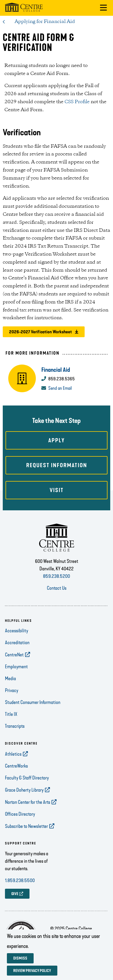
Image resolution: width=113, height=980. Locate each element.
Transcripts (15, 726)
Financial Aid (56, 370)
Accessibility (17, 631)
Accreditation (17, 643)
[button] (103, 8)
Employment (16, 667)
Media (10, 679)
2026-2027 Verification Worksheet (41, 332)
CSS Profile (77, 102)
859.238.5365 (61, 379)
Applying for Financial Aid (45, 22)
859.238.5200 (57, 576)
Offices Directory (20, 814)
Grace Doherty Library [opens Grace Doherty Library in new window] (24, 790)
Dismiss (20, 958)
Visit (57, 490)
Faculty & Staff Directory (27, 778)
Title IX (11, 714)
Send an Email (60, 388)
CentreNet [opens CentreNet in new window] (14, 655)
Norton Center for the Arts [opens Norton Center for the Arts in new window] (28, 802)
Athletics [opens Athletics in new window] (13, 754)
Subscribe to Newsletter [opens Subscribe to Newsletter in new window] (26, 826)
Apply (57, 440)
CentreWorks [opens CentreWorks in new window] (16, 766)
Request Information (57, 465)
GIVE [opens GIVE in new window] (15, 894)
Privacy (12, 690)
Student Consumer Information (33, 702)
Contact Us (57, 588)
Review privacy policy (32, 971)
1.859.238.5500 (20, 880)
